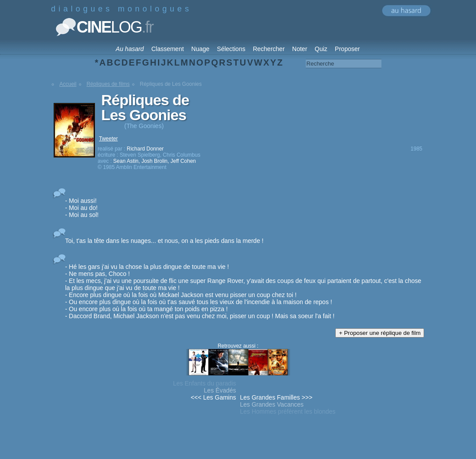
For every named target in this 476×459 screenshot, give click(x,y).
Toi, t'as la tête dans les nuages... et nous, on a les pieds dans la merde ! (164, 241)
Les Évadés (220, 390)
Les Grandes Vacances (272, 404)
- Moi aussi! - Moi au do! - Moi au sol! (82, 208)
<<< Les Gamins (213, 397)
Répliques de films (108, 84)
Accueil (68, 84)
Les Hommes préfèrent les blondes (288, 411)
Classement (168, 49)
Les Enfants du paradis (204, 383)
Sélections (231, 49)
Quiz (321, 49)
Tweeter (108, 139)
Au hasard (130, 49)
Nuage (200, 49)
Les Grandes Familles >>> (276, 397)
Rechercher (269, 49)
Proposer (347, 49)
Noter (300, 49)
